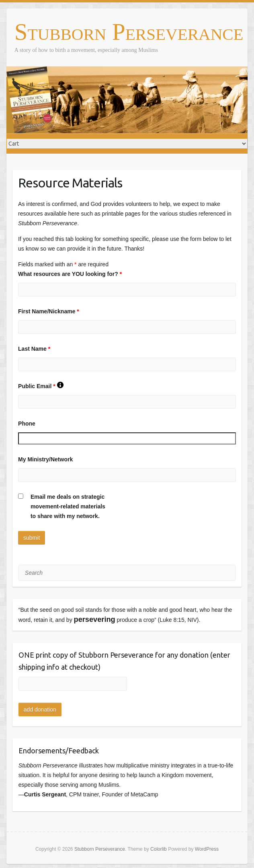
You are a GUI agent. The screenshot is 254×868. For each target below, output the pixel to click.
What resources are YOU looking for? (70, 274)
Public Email (41, 386)
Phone (27, 424)
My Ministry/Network (45, 459)
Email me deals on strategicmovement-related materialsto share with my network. (68, 506)
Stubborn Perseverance (129, 32)
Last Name (34, 349)
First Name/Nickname (49, 311)
